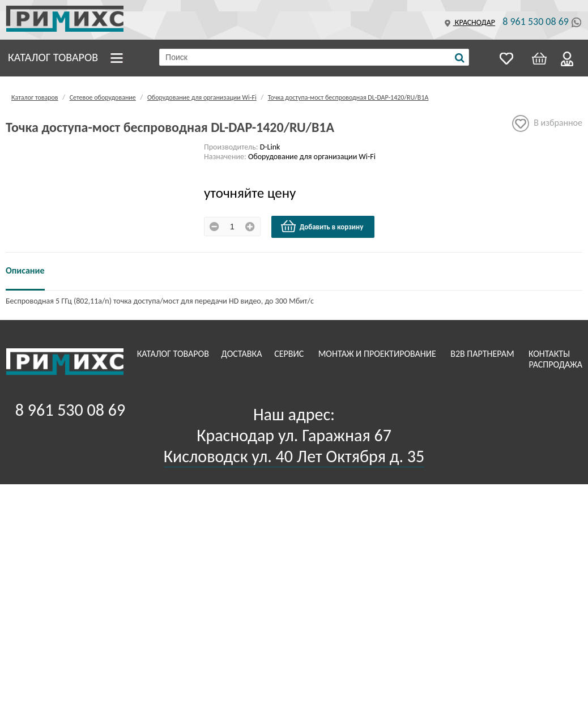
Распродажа (555, 364)
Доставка (243, 354)
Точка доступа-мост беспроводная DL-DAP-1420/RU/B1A (348, 97)
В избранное (547, 123)
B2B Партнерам (483, 354)
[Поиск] (460, 58)
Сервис (290, 354)
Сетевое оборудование (103, 97)
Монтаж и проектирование (378, 354)
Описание (25, 270)
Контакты (550, 354)
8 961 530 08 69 (536, 22)
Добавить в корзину (322, 227)
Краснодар (468, 22)
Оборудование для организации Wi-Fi (202, 97)
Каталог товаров (53, 57)
